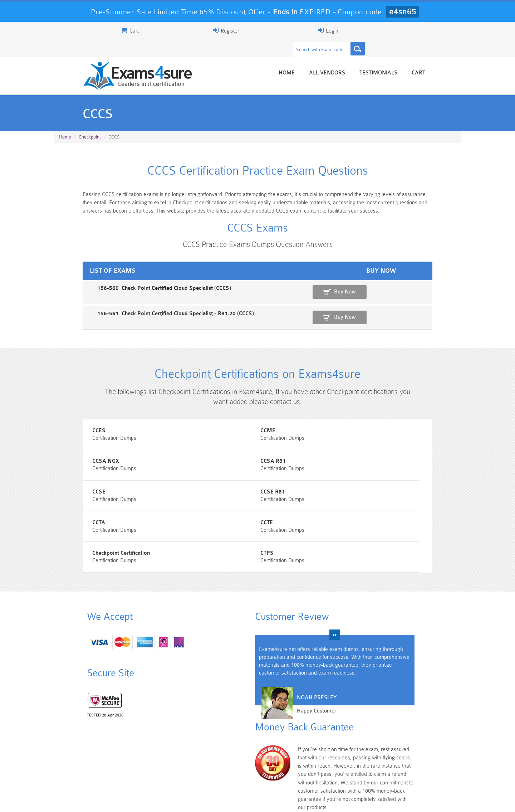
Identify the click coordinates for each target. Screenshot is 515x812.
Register (378, 30)
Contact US (214, 800)
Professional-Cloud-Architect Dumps (291, 760)
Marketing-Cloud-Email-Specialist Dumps (427, 760)
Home (321, 58)
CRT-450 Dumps (359, 757)
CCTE (205, 502)
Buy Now (433, 287)
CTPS (66, 534)
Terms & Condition (169, 800)
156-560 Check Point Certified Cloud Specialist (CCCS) (122, 283)
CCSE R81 (351, 469)
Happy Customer (255, 707)
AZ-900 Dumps (224, 770)
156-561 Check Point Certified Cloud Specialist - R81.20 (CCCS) (134, 308)
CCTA (65, 502)
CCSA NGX (352, 437)
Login (415, 30)
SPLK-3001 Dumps (360, 770)
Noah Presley (255, 694)
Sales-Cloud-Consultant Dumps (224, 760)
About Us (90, 800)
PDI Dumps (156, 770)
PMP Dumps (88, 757)
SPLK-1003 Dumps (292, 770)
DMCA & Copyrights (261, 800)
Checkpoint (90, 122)
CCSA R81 (72, 469)
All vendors (361, 58)
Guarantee (125, 800)
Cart (453, 58)
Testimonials (413, 58)
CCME (206, 437)
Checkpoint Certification (367, 502)
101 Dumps (156, 757)
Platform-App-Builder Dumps (88, 773)
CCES (66, 437)
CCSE (205, 469)
